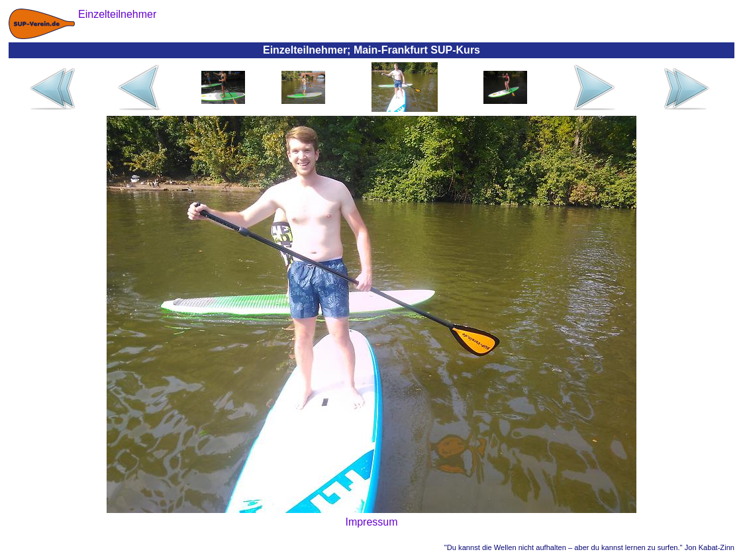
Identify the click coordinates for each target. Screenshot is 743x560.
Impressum (371, 522)
